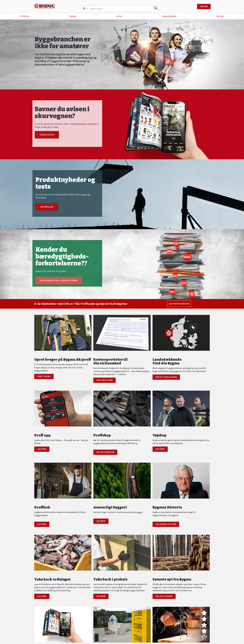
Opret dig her (44, 376)
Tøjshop (73, 16)
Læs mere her (47, 207)
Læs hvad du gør (104, 380)
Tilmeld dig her (47, 135)
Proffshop (25, 16)
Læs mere (42, 449)
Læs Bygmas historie (166, 524)
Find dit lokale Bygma (166, 377)
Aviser (119, 16)
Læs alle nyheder (164, 596)
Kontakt (220, 16)
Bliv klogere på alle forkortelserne (59, 280)
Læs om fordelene (105, 452)
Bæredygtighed (169, 16)
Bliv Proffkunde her (179, 304)
